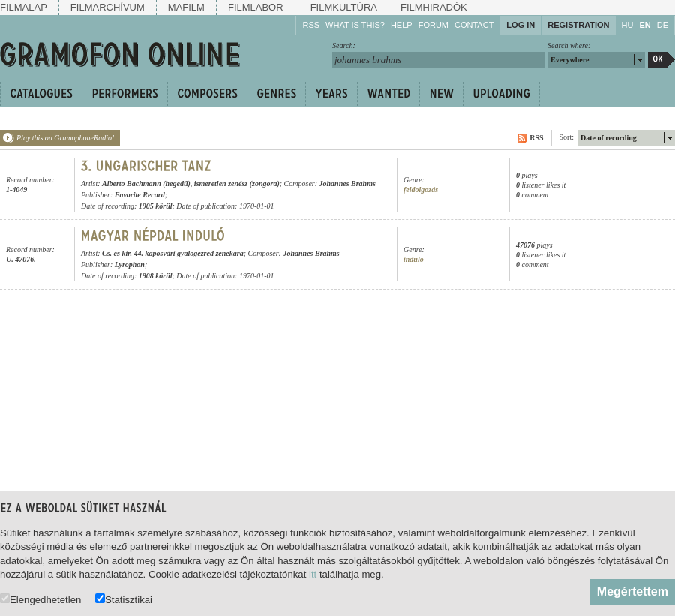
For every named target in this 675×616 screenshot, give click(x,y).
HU (628, 25)
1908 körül (156, 276)
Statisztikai (124, 599)
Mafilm (186, 7)
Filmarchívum (108, 7)
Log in (520, 25)
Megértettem (633, 592)
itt (313, 574)
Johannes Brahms (348, 183)
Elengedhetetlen (40, 599)
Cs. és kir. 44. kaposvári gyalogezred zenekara (173, 253)
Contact (474, 25)
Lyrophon (130, 264)
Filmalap (24, 7)
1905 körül (156, 206)
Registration (578, 25)
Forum (433, 25)
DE (663, 25)
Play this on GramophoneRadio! (65, 138)
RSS (311, 25)
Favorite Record (140, 195)
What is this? (355, 25)
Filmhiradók (434, 7)
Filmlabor (256, 7)
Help (402, 25)
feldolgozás (421, 189)
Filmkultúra (344, 7)
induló (414, 259)
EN (645, 25)
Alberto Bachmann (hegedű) (146, 183)
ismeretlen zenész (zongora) (237, 183)
